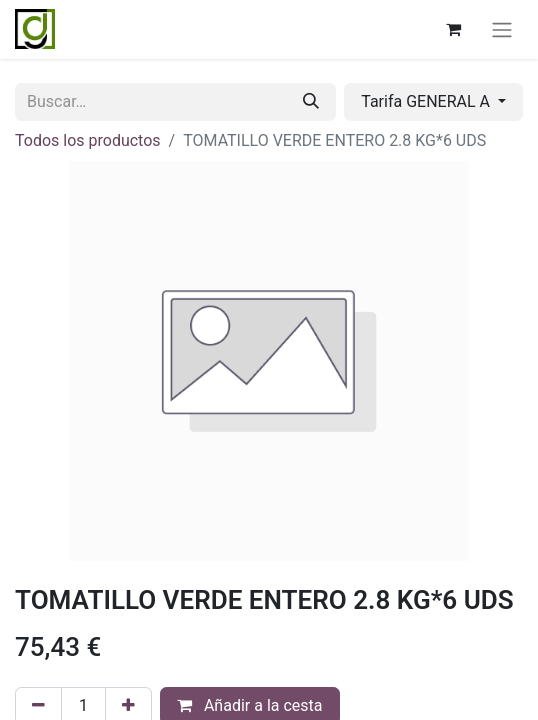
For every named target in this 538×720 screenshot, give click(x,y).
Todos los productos (88, 140)
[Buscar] (311, 102)
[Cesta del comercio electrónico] (453, 29)
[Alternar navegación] (502, 29)
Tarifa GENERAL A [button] (427, 101)
